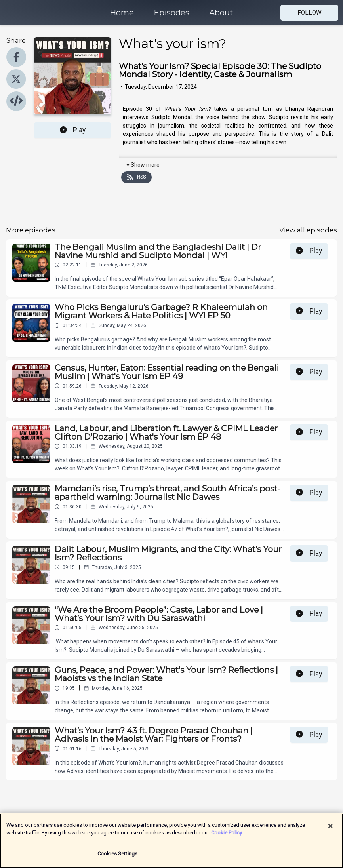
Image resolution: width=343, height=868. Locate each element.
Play (73, 130)
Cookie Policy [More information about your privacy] (227, 836)
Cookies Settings (117, 857)
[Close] (330, 830)
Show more (142, 165)
